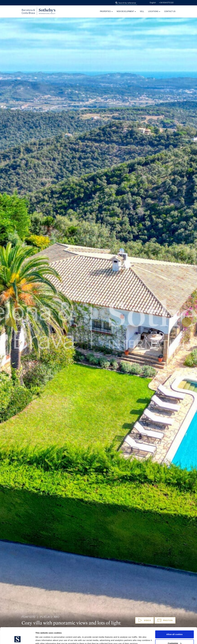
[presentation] (11, 322)
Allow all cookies (175, 619)
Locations (154, 11)
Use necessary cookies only (174, 637)
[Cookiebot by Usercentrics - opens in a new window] (17, 639)
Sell (142, 11)
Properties (106, 11)
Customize (175, 628)
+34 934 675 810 (166, 3)
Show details (42, 636)
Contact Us (170, 11)
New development (126, 11)
